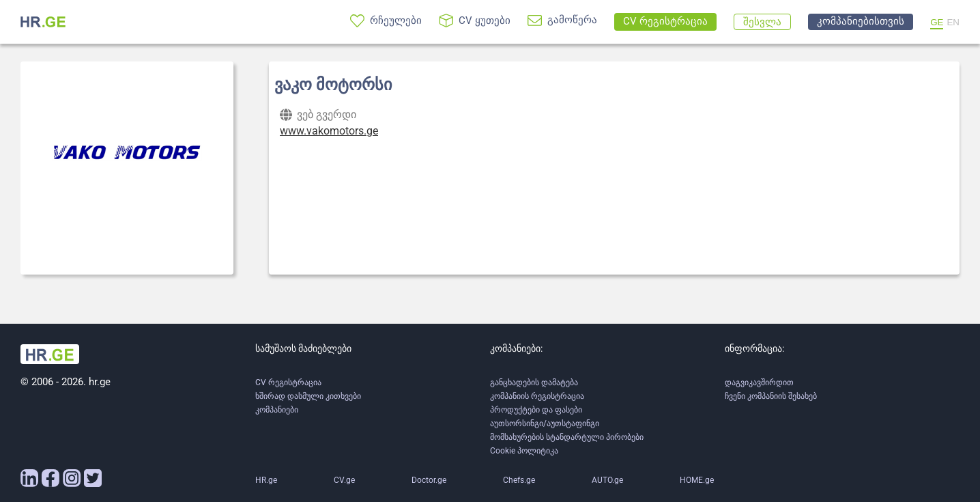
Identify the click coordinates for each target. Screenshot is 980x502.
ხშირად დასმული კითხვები (308, 396)
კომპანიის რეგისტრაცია (537, 396)
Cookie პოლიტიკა (524, 451)
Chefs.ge (519, 480)
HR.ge (266, 480)
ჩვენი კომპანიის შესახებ (771, 396)
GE (937, 22)
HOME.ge (697, 480)
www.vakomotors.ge (329, 131)
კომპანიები (277, 410)
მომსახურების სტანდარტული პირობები (567, 437)
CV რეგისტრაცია (288, 382)
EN (953, 22)
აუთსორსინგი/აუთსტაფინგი (545, 423)
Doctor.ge (429, 480)
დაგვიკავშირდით (759, 382)
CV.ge (344, 480)
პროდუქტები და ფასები (536, 410)
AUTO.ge (607, 480)
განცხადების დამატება (534, 382)
